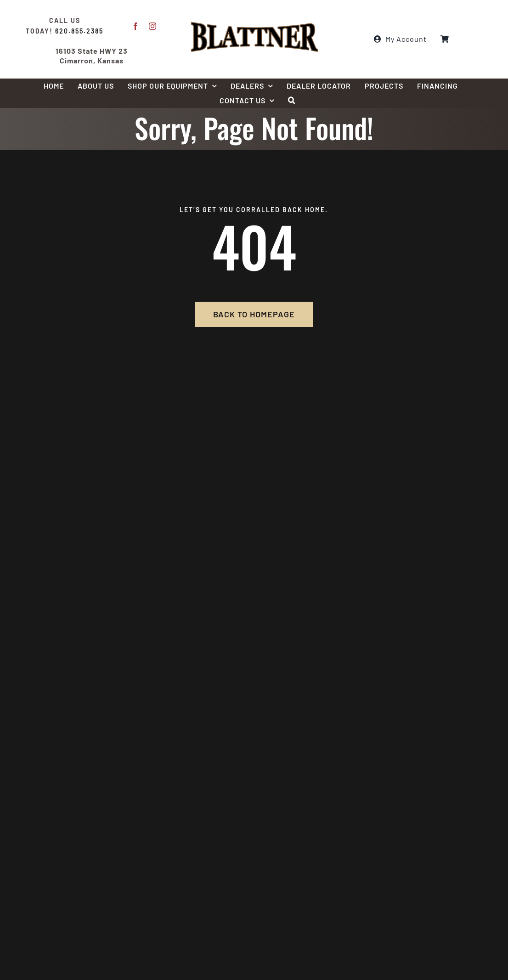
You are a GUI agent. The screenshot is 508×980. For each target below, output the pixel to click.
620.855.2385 (79, 31)
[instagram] (153, 26)
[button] (292, 101)
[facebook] (136, 26)
